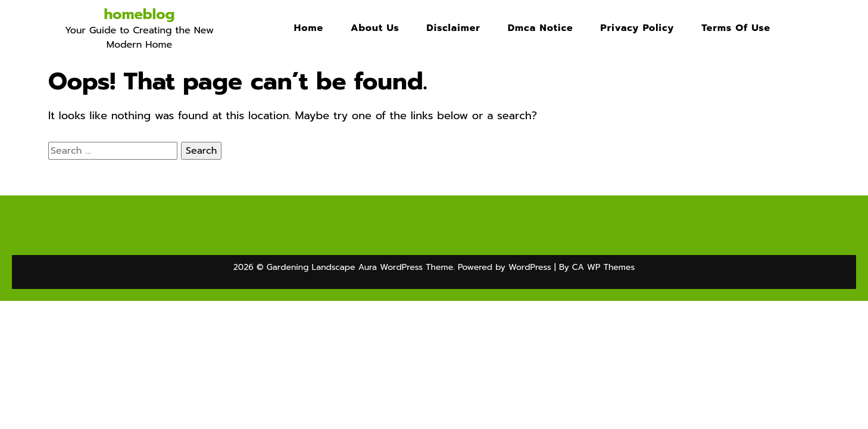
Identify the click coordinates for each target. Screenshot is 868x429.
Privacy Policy (638, 28)
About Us (375, 28)
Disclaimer (454, 28)
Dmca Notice (541, 28)
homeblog (139, 14)
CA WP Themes (603, 267)
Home (309, 28)
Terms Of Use (736, 28)
